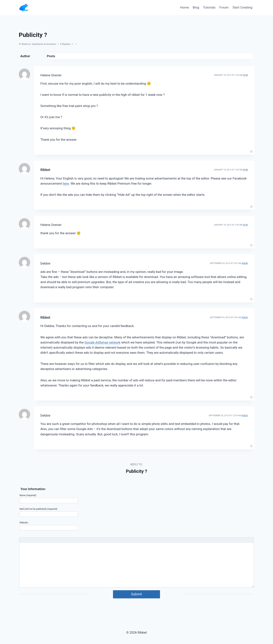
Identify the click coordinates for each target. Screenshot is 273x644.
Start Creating (242, 7)
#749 (245, 225)
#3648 (245, 263)
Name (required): (28, 495)
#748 (245, 170)
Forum (224, 7)
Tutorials (209, 7)
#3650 (245, 317)
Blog (196, 7)
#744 (245, 75)
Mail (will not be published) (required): (39, 509)
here (66, 183)
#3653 (245, 416)
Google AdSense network (102, 342)
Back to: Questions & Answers (38, 44)
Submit (137, 594)
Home (184, 7)
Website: (24, 523)
